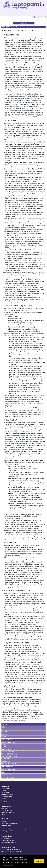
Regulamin (4, 821)
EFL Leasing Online (7, 796)
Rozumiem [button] (39, 861)
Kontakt (4, 798)
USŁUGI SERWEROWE (8, 813)
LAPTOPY (4, 809)
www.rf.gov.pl (18, 587)
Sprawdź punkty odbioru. (9, 843)
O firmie (4, 790)
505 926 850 (7, 839)
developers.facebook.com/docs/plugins (31, 658)
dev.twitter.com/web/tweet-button (29, 664)
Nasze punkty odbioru (8, 794)
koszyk (37, 17)
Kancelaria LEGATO (7, 825)
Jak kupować (5, 792)
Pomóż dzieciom (6, 802)
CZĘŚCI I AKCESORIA (7, 811)
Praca (3, 800)
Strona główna (6, 788)
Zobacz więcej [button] (8, 865)
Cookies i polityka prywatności (10, 823)
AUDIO (3, 815)
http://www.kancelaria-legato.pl (16, 720)
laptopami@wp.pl (11, 841)
